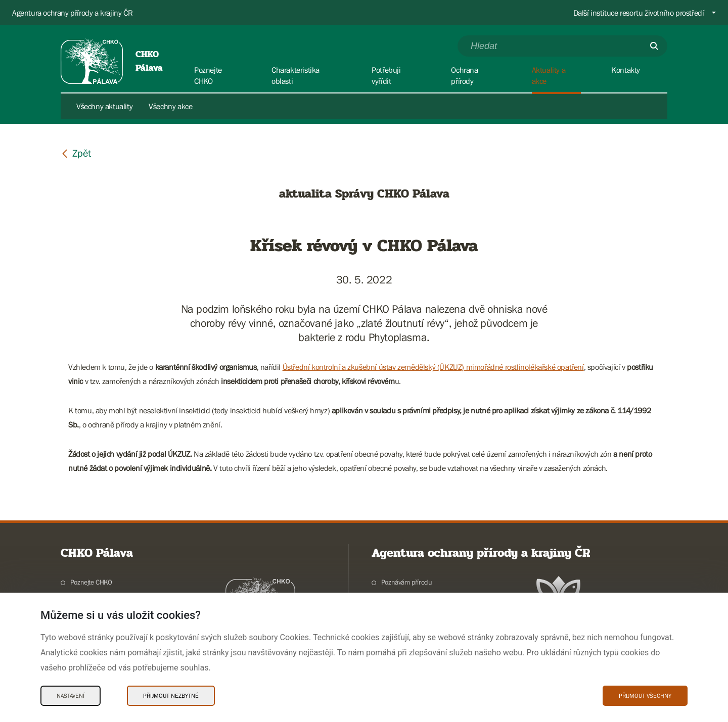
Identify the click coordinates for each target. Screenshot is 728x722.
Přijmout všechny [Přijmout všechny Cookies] (645, 696)
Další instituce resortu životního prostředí (639, 13)
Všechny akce (170, 106)
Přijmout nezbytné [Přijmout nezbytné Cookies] (171, 696)
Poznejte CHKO (91, 582)
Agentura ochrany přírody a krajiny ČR (72, 13)
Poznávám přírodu (407, 582)
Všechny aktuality (104, 106)
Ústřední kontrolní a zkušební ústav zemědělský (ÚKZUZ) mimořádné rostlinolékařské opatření (433, 367)
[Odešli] (654, 46)
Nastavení (71, 696)
